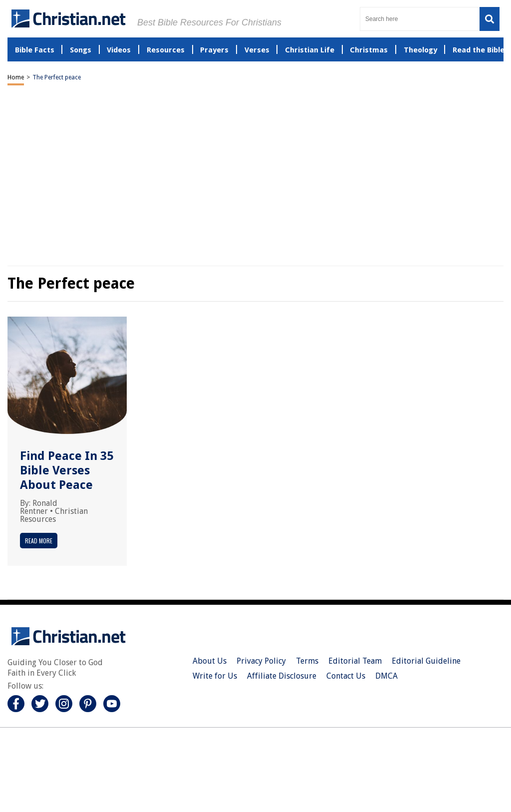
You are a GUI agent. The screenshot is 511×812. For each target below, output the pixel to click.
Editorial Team (355, 661)
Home (16, 77)
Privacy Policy (261, 661)
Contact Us (346, 676)
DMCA (386, 676)
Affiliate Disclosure (282, 676)
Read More (39, 541)
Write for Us (215, 676)
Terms (307, 661)
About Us (210, 661)
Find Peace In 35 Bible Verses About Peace (67, 470)
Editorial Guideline (426, 661)
